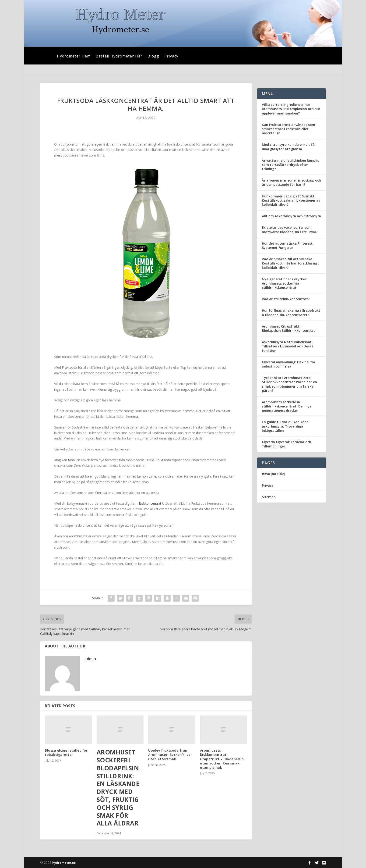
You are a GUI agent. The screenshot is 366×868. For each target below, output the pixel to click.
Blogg (153, 57)
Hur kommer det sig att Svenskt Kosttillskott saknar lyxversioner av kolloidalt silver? (291, 200)
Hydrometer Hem (74, 57)
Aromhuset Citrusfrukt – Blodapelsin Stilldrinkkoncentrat (288, 328)
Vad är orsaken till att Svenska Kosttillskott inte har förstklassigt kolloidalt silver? (290, 263)
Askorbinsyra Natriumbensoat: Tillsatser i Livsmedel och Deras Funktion (287, 346)
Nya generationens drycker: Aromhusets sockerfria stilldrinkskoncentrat (285, 283)
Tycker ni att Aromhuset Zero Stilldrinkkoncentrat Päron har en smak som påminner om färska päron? (289, 384)
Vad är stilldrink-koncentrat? (286, 299)
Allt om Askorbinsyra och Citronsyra (291, 216)
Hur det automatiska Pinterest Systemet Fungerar (287, 245)
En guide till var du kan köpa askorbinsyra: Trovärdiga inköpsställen (285, 426)
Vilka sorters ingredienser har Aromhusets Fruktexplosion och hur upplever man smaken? (291, 109)
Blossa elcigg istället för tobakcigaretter (66, 752)
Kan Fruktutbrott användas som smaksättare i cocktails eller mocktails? (289, 129)
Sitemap (269, 497)
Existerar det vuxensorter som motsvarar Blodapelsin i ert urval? (290, 230)
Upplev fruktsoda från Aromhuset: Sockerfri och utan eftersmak (170, 755)
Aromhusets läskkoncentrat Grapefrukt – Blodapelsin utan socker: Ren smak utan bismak (222, 759)
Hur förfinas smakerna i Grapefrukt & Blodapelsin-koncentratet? (291, 313)
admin (90, 659)
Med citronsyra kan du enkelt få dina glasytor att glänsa (288, 147)
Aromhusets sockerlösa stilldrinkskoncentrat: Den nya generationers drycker (287, 406)
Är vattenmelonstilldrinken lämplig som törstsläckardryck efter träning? (291, 165)
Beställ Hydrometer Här (119, 57)
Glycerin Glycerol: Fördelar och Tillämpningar (287, 444)
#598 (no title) (273, 474)
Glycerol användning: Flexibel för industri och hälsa (289, 364)
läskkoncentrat (150, 503)
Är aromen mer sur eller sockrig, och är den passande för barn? (291, 182)
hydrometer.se (64, 863)
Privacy (171, 57)
